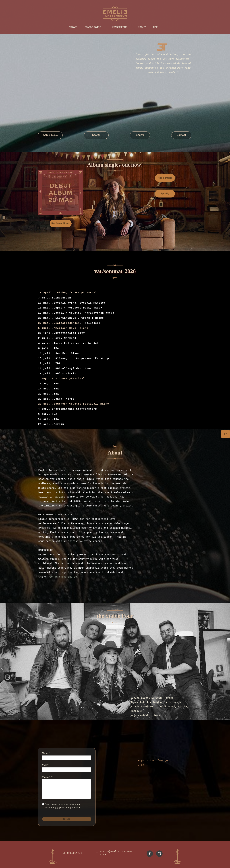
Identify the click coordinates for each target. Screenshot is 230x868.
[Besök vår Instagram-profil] (159, 854)
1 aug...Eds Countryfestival (62, 379)
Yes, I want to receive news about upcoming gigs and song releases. (63, 806)
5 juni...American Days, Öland (63, 328)
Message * (47, 777)
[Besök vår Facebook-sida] (150, 854)
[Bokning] (226, 434)
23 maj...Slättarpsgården (59, 323)
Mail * (45, 765)
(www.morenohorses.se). (63, 577)
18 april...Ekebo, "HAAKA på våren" (68, 293)
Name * (46, 753)
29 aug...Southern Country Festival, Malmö (74, 404)
